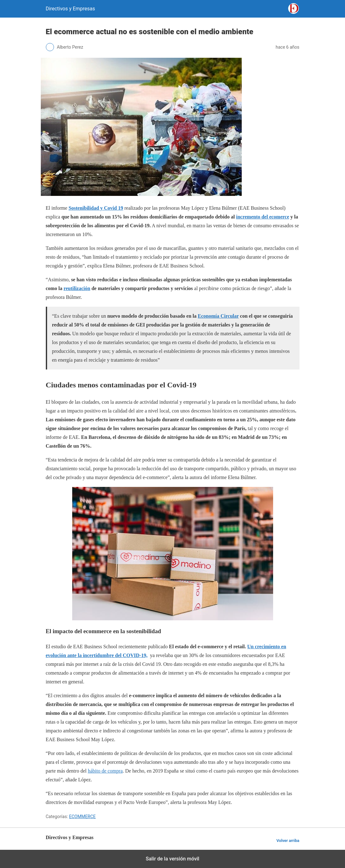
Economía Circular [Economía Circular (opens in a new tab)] (218, 316)
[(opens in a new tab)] (96, 208)
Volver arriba (288, 841)
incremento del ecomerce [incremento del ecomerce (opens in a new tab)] (263, 217)
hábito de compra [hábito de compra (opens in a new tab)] (105, 771)
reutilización (77, 288)
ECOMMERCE (82, 817)
